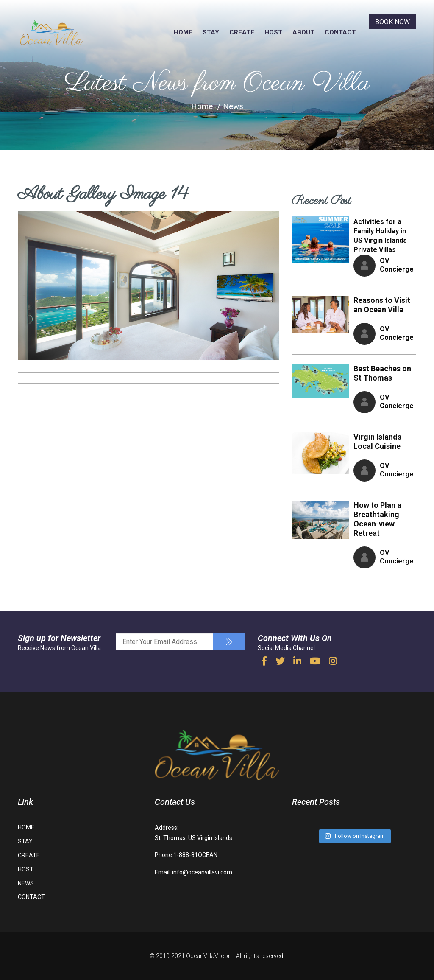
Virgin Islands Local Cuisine (377, 441)
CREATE (242, 32)
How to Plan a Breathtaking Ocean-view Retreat (377, 519)
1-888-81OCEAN (195, 855)
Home (202, 107)
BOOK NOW (392, 22)
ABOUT (303, 32)
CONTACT (340, 32)
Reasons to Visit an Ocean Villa (382, 305)
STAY (211, 32)
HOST (273, 32)
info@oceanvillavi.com (202, 872)
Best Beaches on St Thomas (382, 373)
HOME (183, 32)
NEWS (26, 883)
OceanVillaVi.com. (210, 956)
